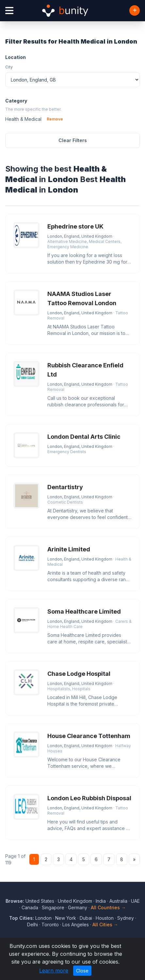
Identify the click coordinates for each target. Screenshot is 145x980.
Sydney (126, 918)
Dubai (86, 918)
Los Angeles (76, 925)
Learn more (54, 971)
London (43, 918)
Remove (55, 119)
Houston (105, 918)
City (9, 67)
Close (82, 971)
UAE (135, 901)
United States (40, 901)
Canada (30, 907)
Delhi (32, 925)
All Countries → (108, 907)
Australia (118, 901)
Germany (78, 907)
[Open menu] (9, 11)
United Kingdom (75, 901)
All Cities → (105, 925)
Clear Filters (73, 140)
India (101, 901)
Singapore (53, 907)
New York (66, 918)
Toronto (50, 925)
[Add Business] (135, 10)
